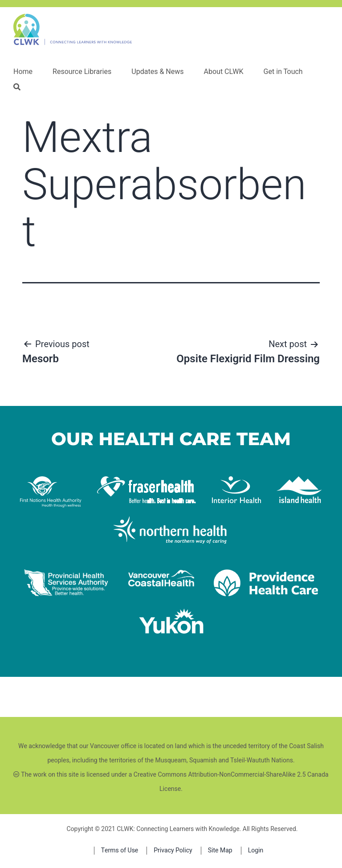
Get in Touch (283, 72)
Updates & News (157, 72)
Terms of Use (120, 850)
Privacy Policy (173, 850)
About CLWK (223, 72)
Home (23, 72)
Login (256, 850)
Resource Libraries (82, 72)
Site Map (220, 850)
